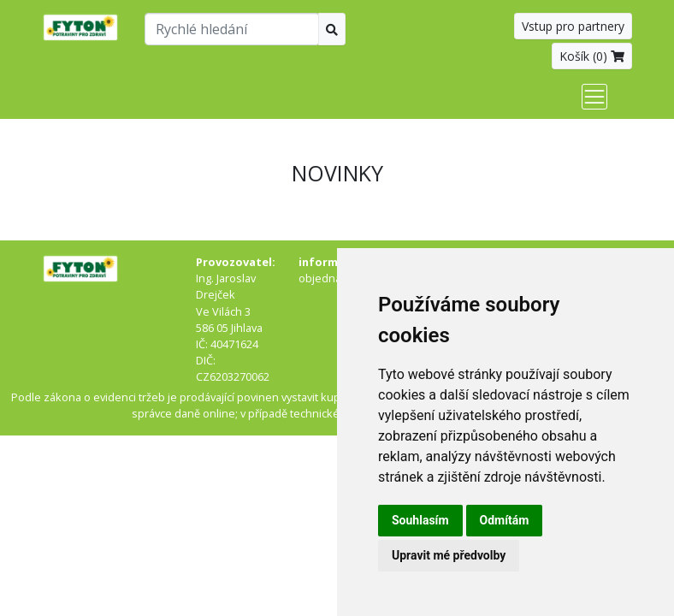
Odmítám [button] (505, 520)
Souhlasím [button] (420, 520)
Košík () (592, 56)
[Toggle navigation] (594, 97)
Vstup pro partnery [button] (573, 26)
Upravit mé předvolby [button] (449, 555)
